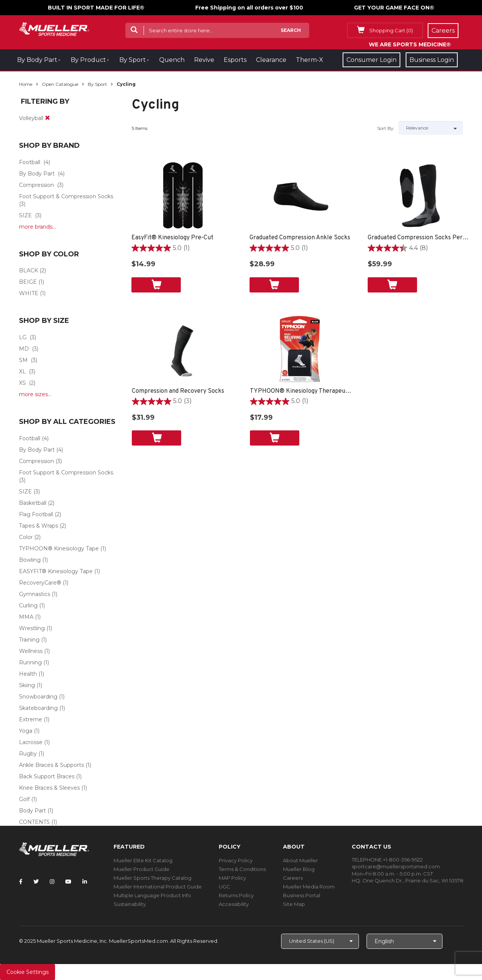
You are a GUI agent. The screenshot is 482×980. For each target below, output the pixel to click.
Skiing (27, 685)
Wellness (31, 651)
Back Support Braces (47, 776)
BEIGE (28, 282)
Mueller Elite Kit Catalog (143, 860)
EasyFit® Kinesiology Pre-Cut (172, 238)
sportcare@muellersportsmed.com (396, 866)
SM (23, 360)
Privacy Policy (236, 860)
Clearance (271, 60)
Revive (204, 60)
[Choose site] (320, 941)
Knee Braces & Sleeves (49, 788)
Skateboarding (38, 708)
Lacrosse (31, 742)
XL (22, 371)
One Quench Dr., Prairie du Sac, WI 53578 (413, 880)
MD (24, 349)
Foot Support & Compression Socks (66, 196)
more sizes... (35, 394)
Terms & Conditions (242, 869)
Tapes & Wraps (39, 526)
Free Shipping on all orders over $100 (249, 8)
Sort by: (386, 128)
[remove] (47, 118)
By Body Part (37, 60)
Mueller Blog (299, 869)
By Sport (133, 60)
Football (30, 162)
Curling (28, 605)
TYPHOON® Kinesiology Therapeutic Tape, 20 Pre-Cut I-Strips (301, 391)
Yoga (26, 731)
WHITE (29, 293)
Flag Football (36, 514)
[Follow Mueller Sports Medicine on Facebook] (21, 882)
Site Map (294, 904)
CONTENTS (34, 822)
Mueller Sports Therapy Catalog (153, 878)
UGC (224, 887)
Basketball (33, 503)
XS (22, 383)
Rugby (28, 754)
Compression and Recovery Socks (178, 391)
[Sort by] (431, 128)
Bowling (30, 560)
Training (29, 640)
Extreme (31, 719)
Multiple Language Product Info (152, 895)
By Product (88, 60)
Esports (235, 60)
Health (28, 674)
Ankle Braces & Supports (51, 765)
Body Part (32, 811)
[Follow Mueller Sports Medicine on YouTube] (68, 882)
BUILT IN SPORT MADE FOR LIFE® (96, 8)
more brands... (37, 227)
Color (26, 537)
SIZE (25, 215)
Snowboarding (38, 697)
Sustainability (130, 904)
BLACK (28, 270)
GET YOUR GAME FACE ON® (394, 8)
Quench (172, 60)
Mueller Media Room (309, 887)
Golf (24, 799)
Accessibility (234, 904)
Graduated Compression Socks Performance (419, 238)
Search (291, 30)
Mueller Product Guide (141, 869)
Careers (293, 878)
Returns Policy (236, 895)
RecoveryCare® (40, 583)
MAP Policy (232, 878)
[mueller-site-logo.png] (54, 28)
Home (26, 84)
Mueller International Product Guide (158, 887)
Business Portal (302, 895)
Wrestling (32, 628)
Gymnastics (35, 594)
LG (23, 337)
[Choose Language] (405, 941)
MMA (26, 617)
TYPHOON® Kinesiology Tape (59, 548)
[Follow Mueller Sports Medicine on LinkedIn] (85, 882)
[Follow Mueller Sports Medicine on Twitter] (36, 882)
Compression (36, 185)
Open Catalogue (60, 84)
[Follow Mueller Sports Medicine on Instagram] (52, 882)
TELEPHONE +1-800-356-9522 (387, 860)
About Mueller (300, 860)
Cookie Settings (28, 972)
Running (30, 662)
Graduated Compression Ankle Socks (300, 238)
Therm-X (310, 60)
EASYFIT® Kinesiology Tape (56, 571)
